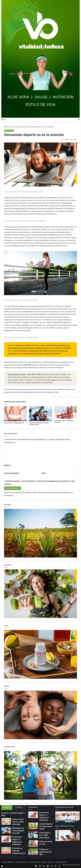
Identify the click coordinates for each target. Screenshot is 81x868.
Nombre (8, 465)
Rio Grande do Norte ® (34, 862)
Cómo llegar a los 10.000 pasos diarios (45, 835)
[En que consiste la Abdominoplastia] (15, 414)
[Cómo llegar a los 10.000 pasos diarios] (33, 835)
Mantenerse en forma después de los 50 (18, 831)
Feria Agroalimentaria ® (61, 862)
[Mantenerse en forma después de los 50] (6, 830)
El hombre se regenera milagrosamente (19, 851)
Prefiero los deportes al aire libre (45, 852)
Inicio (7, 127)
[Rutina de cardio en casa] (33, 844)
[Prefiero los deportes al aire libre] (33, 851)
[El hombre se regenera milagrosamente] (6, 850)
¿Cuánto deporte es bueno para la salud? (46, 826)
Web (44, 473)
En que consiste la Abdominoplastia (14, 423)
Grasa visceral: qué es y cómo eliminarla (18, 822)
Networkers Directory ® (47, 862)
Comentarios (19, 807)
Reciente (7, 807)
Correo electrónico (12, 473)
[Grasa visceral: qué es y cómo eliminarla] (6, 821)
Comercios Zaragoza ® (21, 862)
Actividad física (18, 127)
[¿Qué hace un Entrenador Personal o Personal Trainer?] (41, 414)
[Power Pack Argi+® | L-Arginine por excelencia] (66, 413)
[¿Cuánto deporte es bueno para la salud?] (33, 826)
